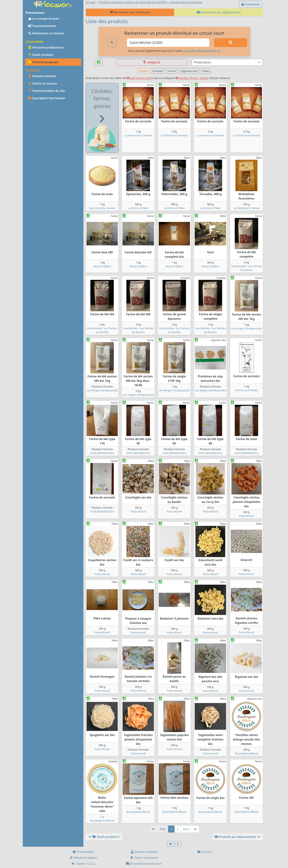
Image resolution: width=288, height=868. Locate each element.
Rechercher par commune (130, 12)
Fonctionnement (42, 26)
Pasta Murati (138, 511)
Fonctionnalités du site (46, 91)
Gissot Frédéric (102, 266)
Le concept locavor (44, 19)
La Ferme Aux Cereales (138, 135)
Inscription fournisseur (47, 98)
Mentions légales (83, 858)
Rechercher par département (219, 12)
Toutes (143, 71)
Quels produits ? (104, 837)
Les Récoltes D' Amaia (247, 208)
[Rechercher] (231, 43)
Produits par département (238, 837)
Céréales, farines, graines (192, 78)
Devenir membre (42, 76)
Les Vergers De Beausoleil (246, 328)
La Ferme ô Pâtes (138, 208)
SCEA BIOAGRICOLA (102, 453)
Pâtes (206, 71)
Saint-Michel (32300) (140, 78)
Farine (172, 71)
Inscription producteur (144, 864)
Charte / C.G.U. (83, 864)
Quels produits (41, 55)
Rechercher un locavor (46, 33)
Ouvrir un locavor (43, 83)
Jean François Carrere (102, 208)
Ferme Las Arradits (246, 390)
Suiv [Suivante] (186, 829)
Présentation (83, 852)
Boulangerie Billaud (246, 753)
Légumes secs (189, 71)
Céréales (158, 71)
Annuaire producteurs (46, 47)
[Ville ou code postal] (168, 43)
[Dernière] (195, 829)
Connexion (251, 4)
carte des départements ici (202, 51)
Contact (205, 852)
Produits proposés (43, 62)
